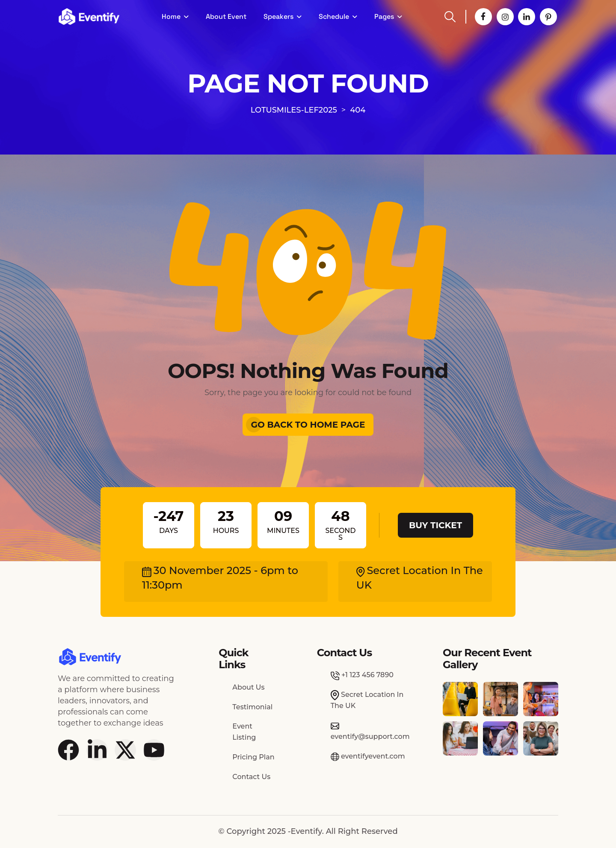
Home (171, 16)
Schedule (334, 16)
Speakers (278, 16)
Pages (384, 16)
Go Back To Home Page (308, 425)
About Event (226, 16)
